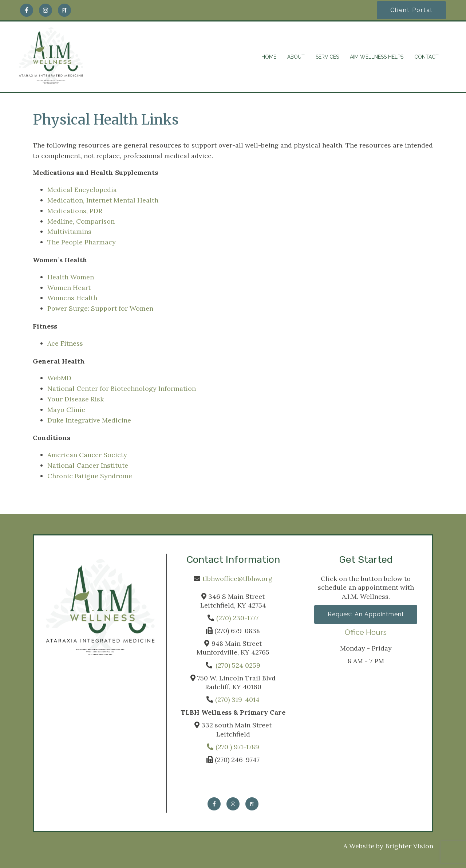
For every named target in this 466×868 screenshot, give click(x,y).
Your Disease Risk (76, 399)
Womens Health (72, 298)
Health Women (71, 277)
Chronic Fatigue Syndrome (90, 476)
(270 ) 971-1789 (233, 747)
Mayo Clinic (66, 410)
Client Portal (411, 10)
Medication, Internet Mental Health (103, 200)
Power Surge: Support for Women (100, 308)
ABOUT (296, 57)
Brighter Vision (409, 846)
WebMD (59, 378)
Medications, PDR (75, 211)
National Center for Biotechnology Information (122, 388)
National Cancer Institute (88, 465)
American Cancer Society (87, 455)
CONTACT (426, 57)
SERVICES (327, 57)
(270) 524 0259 (238, 665)
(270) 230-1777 (237, 618)
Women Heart (69, 288)
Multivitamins (69, 231)
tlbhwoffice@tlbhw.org (237, 579)
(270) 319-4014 (237, 700)
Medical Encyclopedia (82, 190)
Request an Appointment (366, 615)
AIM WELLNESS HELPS (377, 57)
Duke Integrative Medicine (89, 420)
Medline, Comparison (81, 221)
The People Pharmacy (82, 242)
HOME (269, 57)
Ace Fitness (65, 343)
